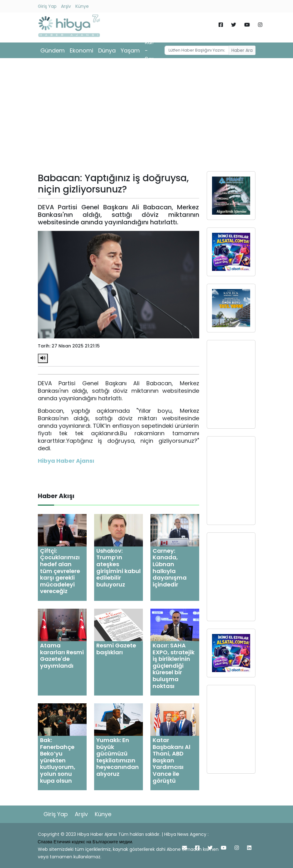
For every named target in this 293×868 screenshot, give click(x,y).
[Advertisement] (147, 117)
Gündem (53, 50)
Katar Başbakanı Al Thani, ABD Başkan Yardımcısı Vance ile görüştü (172, 760)
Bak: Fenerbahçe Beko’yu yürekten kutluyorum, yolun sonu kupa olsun (58, 760)
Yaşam (130, 50)
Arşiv (66, 6)
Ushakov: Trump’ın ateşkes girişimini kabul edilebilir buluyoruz (119, 568)
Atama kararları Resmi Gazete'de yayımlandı (62, 656)
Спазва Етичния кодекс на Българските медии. (86, 842)
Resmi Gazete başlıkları (116, 649)
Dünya (107, 50)
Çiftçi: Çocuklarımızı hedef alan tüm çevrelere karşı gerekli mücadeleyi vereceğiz (60, 571)
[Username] (197, 50)
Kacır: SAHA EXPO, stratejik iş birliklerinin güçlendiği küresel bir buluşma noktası (174, 666)
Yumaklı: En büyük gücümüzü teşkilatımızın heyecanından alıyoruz (118, 757)
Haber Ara (242, 50)
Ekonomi (81, 50)
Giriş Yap (47, 6)
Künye (82, 6)
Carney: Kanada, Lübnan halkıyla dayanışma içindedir (170, 568)
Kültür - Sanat (153, 50)
